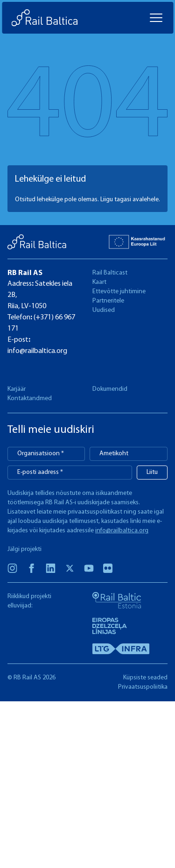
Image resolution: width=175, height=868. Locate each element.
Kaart (99, 282)
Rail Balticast (110, 273)
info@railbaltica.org (37, 351)
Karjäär (17, 389)
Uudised (104, 310)
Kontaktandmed (30, 399)
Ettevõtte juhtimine (119, 292)
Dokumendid (110, 389)
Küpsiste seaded (145, 678)
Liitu (152, 472)
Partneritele (108, 301)
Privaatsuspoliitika (143, 687)
